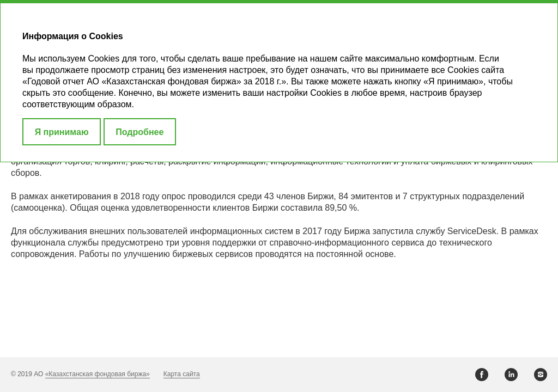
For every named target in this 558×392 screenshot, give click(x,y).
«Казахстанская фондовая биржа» (98, 374)
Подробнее (139, 132)
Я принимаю (62, 132)
